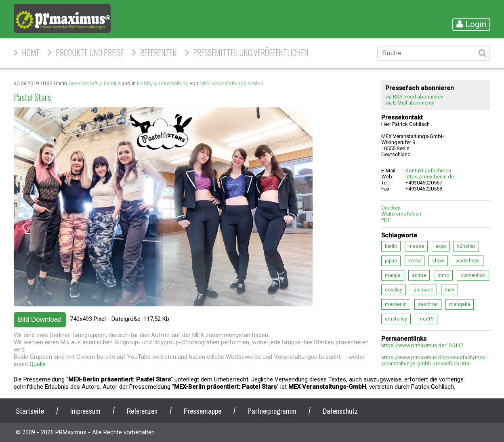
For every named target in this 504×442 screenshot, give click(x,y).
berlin (391, 246)
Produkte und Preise (90, 52)
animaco (423, 290)
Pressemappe (203, 411)
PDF (386, 220)
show (438, 261)
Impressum (85, 411)
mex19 (426, 319)
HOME (31, 52)
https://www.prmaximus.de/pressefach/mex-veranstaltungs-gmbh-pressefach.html (434, 360)
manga (393, 275)
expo (441, 246)
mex (449, 290)
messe (416, 246)
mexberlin (396, 304)
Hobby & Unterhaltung (163, 83)
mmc (443, 275)
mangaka (460, 304)
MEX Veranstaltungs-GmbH (231, 83)
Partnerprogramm (272, 411)
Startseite (30, 411)
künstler (466, 246)
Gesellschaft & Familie (94, 83)
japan (391, 261)
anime (419, 275)
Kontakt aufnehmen (428, 171)
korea (415, 261)
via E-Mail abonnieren (410, 103)
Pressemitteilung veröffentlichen (251, 52)
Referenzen (159, 52)
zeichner (428, 304)
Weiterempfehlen (401, 214)
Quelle (38, 364)
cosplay (394, 290)
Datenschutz (340, 411)
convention (473, 275)
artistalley (396, 319)
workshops (468, 261)
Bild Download (40, 319)
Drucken (391, 208)
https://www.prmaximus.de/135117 (422, 345)
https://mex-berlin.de (430, 177)
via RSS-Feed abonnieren (414, 97)
